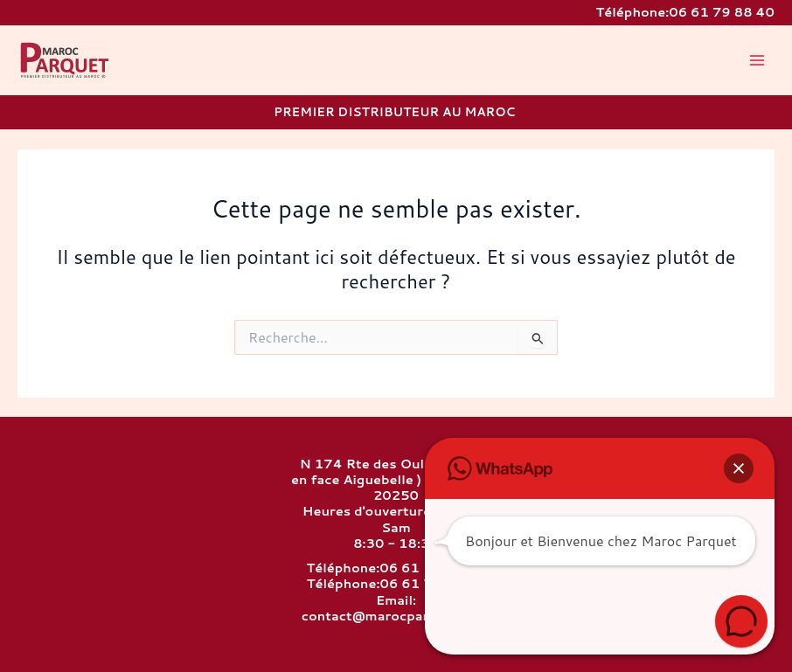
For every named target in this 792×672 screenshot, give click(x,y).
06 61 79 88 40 (722, 12)
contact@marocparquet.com (396, 616)
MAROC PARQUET (21, 81)
